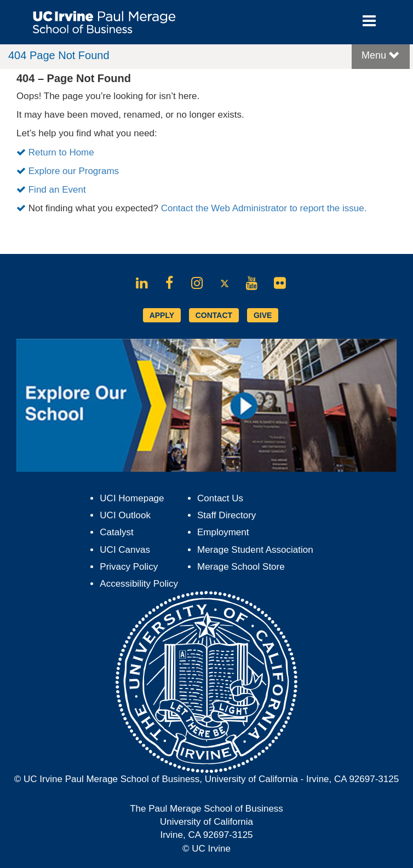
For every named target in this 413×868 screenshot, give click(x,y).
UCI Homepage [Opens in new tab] (132, 498)
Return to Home (61, 152)
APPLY (162, 315)
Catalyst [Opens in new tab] (116, 532)
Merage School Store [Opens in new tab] (241, 567)
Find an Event (57, 190)
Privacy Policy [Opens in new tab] (129, 567)
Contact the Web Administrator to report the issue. (264, 208)
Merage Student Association (255, 550)
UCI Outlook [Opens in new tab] (125, 515)
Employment (223, 532)
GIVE (263, 315)
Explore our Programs (74, 171)
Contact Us (220, 498)
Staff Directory (226, 515)
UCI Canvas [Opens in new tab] (125, 550)
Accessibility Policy (139, 584)
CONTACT (214, 315)
